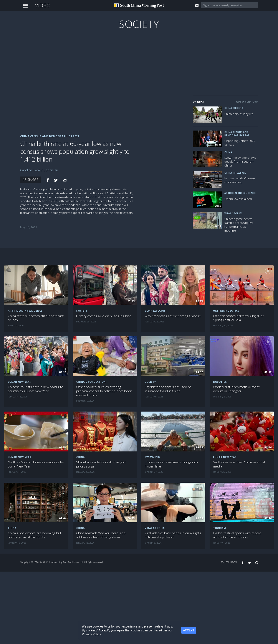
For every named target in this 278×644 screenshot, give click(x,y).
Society (139, 24)
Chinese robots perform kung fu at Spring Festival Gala (238, 318)
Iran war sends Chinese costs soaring (240, 180)
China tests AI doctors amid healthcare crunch (36, 318)
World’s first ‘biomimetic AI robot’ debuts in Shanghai (237, 389)
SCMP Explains (155, 311)
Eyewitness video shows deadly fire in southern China (240, 162)
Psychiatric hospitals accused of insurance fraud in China (168, 389)
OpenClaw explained (238, 199)
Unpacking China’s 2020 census (240, 143)
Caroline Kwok (30, 170)
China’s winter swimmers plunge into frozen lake (171, 464)
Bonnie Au (51, 170)
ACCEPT (194, 630)
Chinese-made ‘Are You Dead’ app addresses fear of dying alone (101, 535)
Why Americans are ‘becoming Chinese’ (173, 316)
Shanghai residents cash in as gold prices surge (101, 464)
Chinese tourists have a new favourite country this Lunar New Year (35, 389)
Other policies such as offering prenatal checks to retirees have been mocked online (104, 391)
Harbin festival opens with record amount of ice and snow (237, 535)
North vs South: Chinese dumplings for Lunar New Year (36, 464)
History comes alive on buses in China (104, 316)
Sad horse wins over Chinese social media (239, 464)
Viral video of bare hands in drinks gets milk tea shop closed (173, 535)
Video (43, 5)
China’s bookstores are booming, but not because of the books (35, 535)
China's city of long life (239, 114)
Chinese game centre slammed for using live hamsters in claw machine (239, 225)
